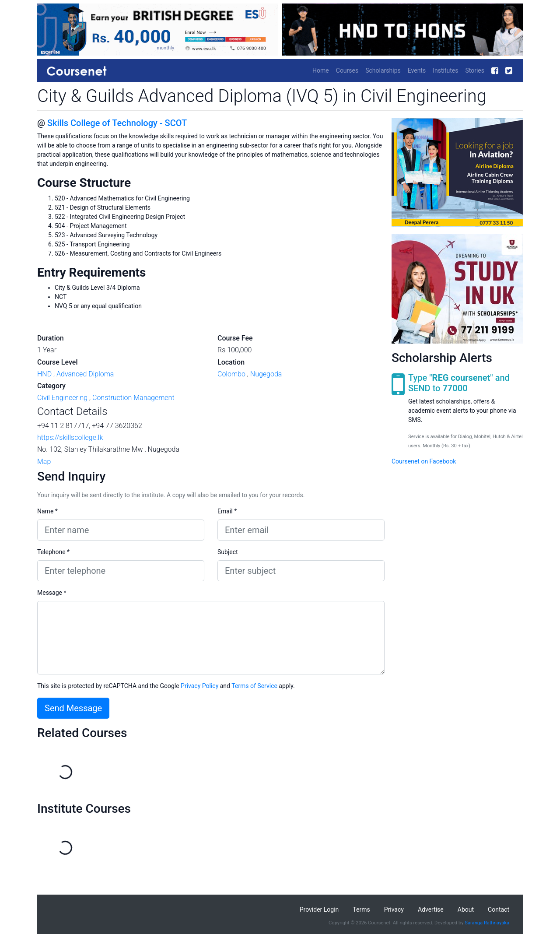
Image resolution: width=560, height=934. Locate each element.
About (466, 909)
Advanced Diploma (85, 374)
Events (417, 70)
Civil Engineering (62, 398)
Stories (475, 70)
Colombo (231, 374)
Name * (47, 511)
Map (44, 462)
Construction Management (133, 398)
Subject (228, 552)
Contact (499, 909)
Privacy (394, 909)
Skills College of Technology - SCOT (117, 123)
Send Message (73, 708)
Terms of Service (254, 686)
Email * (227, 511)
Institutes (445, 70)
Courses (347, 70)
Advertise (431, 909)
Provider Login (319, 909)
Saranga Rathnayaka (487, 923)
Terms (361, 909)
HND (44, 374)
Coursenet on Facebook (424, 461)
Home (321, 70)
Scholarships (383, 70)
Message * (52, 593)
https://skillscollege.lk (70, 437)
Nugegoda (266, 374)
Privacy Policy (199, 686)
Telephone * (53, 552)
